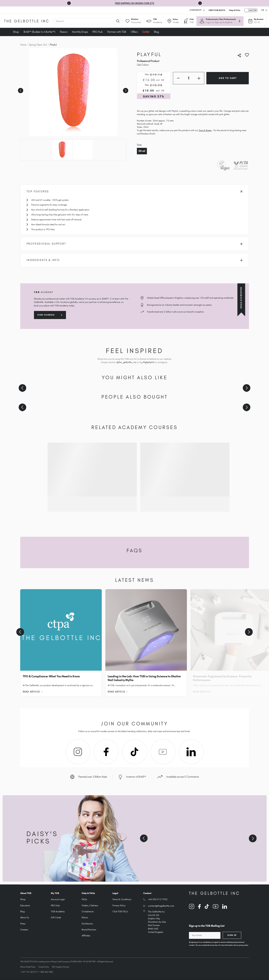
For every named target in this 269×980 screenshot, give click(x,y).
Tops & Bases (205, 130)
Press (23, 924)
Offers (134, 32)
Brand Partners (89, 930)
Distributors (87, 924)
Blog (156, 32)
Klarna (85, 917)
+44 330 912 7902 (158, 899)
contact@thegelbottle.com (161, 906)
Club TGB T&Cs (120, 911)
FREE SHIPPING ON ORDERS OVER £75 (134, 3)
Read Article (32, 692)
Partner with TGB (117, 32)
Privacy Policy (119, 905)
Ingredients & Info (135, 260)
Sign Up (232, 935)
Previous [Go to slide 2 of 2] (20, 89)
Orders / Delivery (90, 905)
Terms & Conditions (122, 899)
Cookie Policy (44, 967)
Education (25, 905)
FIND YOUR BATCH (217, 10)
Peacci (64, 32)
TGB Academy (58, 911)
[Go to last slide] (69, 3)
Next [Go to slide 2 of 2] (125, 89)
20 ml (142, 151)
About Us (25, 917)
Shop (16, 32)
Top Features (135, 191)
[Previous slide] (23, 388)
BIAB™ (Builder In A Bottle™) (39, 32)
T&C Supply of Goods (60, 967)
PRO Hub (97, 32)
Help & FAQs (235, 10)
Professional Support (135, 244)
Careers (24, 930)
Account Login (58, 899)
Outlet (146, 32)
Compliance (88, 911)
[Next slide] (200, 3)
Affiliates (86, 936)
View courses (46, 315)
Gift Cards (56, 917)
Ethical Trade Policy (28, 967)
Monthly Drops (80, 32)
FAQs (84, 899)
